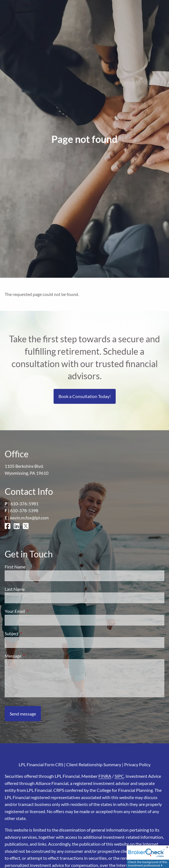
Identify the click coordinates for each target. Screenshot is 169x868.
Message (33, 656)
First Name (15, 567)
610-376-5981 (24, 504)
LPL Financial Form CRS (41, 764)
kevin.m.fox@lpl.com (29, 518)
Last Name (15, 589)
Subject (31, 633)
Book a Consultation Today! (85, 396)
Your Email (35, 611)
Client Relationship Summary (94, 764)
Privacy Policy (137, 764)
